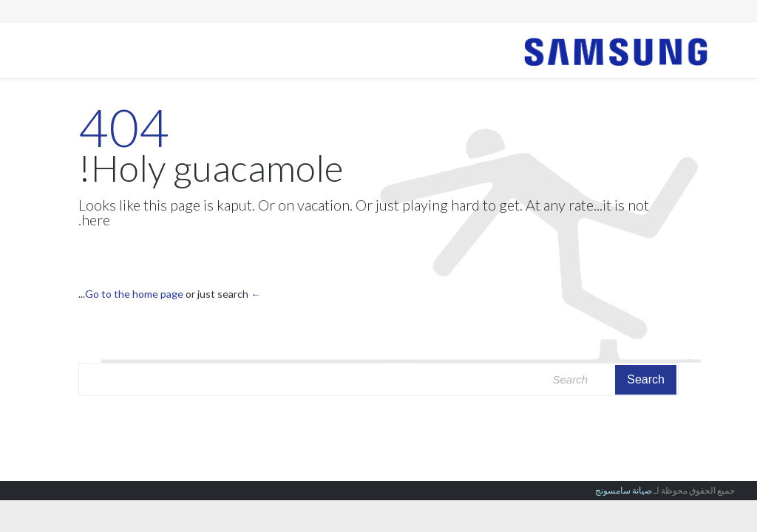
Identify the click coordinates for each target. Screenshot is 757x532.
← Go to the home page (173, 294)
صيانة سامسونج (624, 490)
